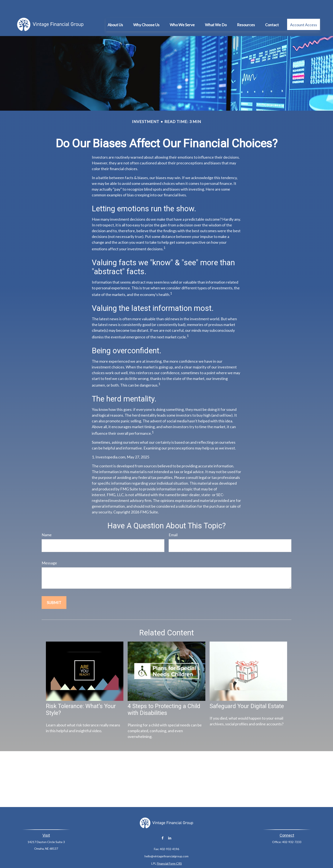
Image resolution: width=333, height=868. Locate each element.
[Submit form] (54, 590)
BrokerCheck (209, 858)
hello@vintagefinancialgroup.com (166, 843)
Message (49, 550)
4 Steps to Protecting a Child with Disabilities (164, 697)
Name (47, 522)
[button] (115, 12)
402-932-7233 (292, 829)
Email (173, 522)
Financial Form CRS (169, 851)
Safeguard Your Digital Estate (247, 693)
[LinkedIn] (170, 825)
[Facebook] (163, 825)
